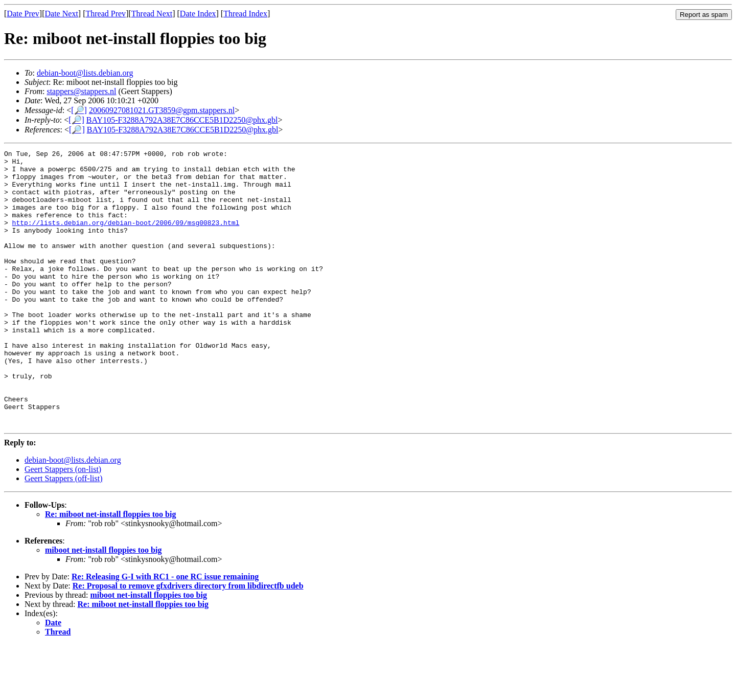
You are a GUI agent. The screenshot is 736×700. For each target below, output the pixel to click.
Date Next (62, 14)
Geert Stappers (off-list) (64, 534)
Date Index (198, 14)
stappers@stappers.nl (81, 91)
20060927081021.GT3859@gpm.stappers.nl (162, 110)
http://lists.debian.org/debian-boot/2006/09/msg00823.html (126, 238)
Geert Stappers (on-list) (63, 524)
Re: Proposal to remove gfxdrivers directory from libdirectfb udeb (188, 641)
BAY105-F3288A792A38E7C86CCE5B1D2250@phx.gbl (182, 120)
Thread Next (152, 14)
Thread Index (245, 14)
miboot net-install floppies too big (103, 605)
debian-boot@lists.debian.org (85, 73)
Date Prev (23, 14)
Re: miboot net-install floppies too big (110, 569)
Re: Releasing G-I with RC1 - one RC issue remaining (165, 632)
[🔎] (79, 110)
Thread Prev (106, 14)
